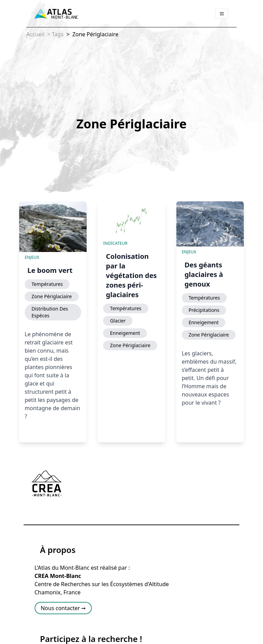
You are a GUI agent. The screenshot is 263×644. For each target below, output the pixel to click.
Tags (58, 34)
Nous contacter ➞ (63, 608)
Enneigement (125, 333)
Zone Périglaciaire (95, 34)
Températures (47, 284)
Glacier (118, 321)
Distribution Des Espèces (50, 312)
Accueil (35, 34)
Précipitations (204, 310)
